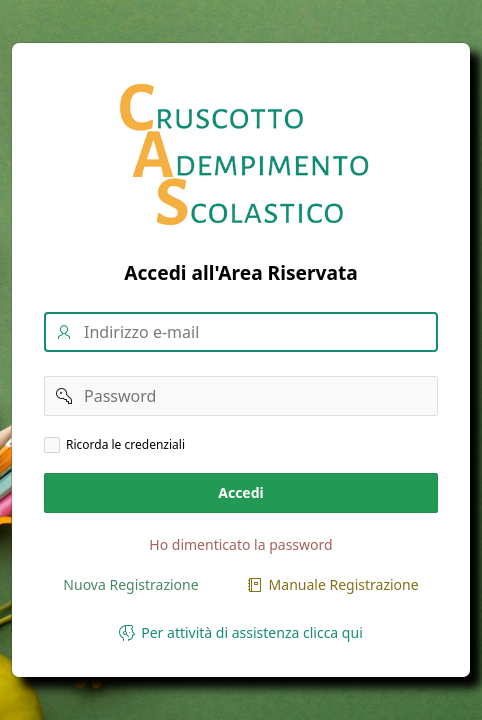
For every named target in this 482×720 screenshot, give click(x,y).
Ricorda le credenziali (125, 445)
